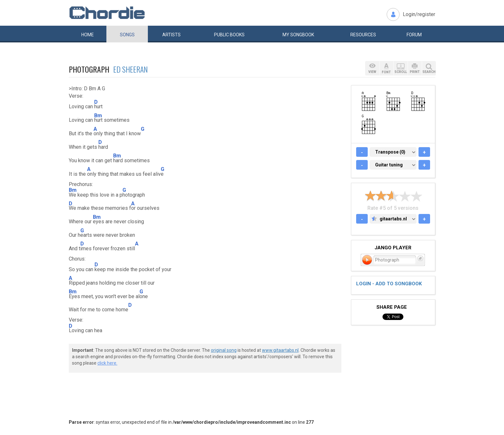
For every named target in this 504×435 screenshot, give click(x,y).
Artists (171, 35)
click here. (107, 363)
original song (224, 350)
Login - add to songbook (389, 284)
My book (298, 35)
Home (88, 35)
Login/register (419, 14)
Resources (363, 35)
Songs (127, 35)
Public (229, 35)
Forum (414, 35)
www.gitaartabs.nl (280, 350)
